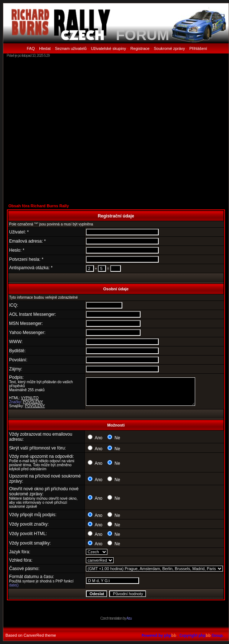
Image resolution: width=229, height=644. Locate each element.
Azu (129, 618)
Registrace (140, 48)
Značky (15, 402)
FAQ (31, 48)
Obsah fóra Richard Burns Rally (39, 206)
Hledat (45, 48)
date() (14, 585)
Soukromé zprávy (170, 48)
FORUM (143, 35)
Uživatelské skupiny (109, 48)
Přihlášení (198, 48)
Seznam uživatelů (71, 48)
